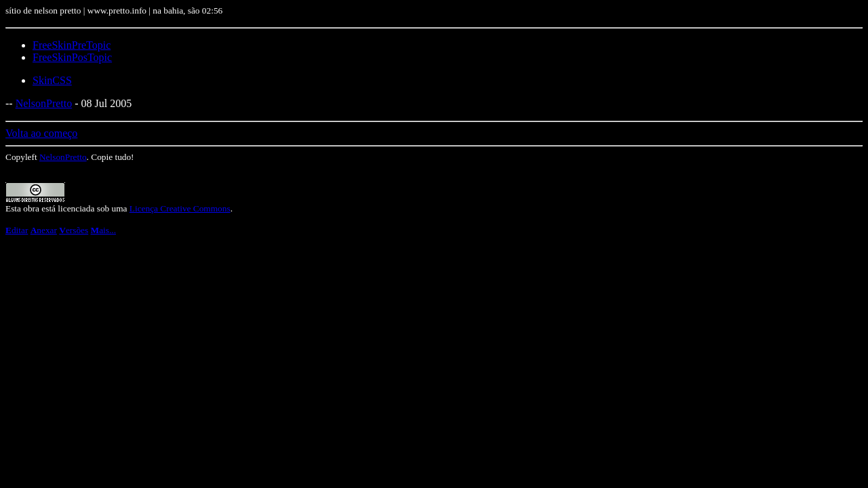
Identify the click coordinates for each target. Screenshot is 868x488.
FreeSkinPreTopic (72, 45)
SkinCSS (52, 80)
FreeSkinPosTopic (72, 57)
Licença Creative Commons (180, 208)
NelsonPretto (44, 103)
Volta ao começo (41, 133)
